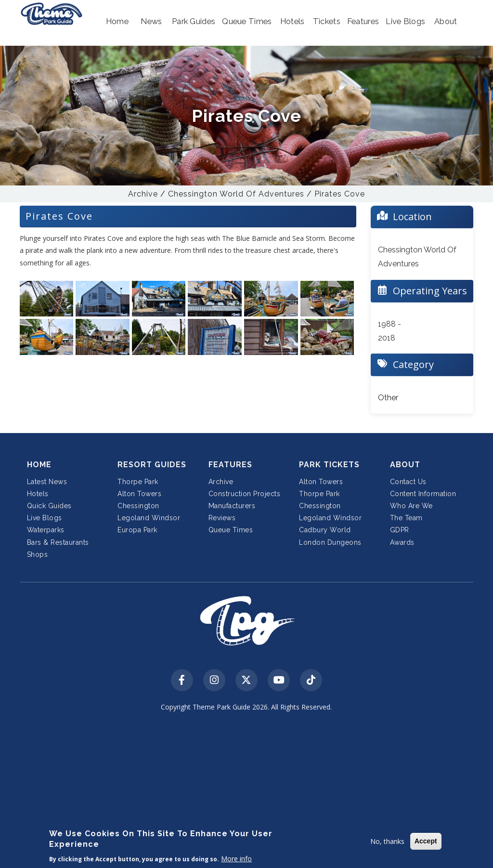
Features (230, 465)
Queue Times (231, 530)
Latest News (47, 482)
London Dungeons (330, 542)
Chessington (138, 506)
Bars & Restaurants (58, 542)
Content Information (423, 494)
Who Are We (411, 506)
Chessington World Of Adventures (236, 194)
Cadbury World (325, 530)
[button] (117, 22)
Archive (143, 194)
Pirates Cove (340, 194)
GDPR (400, 530)
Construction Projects (245, 494)
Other (388, 398)
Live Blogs (45, 518)
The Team (406, 518)
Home (39, 465)
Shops (38, 554)
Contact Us (408, 482)
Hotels (38, 494)
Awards (402, 542)
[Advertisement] (247, 792)
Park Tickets (329, 465)
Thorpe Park (138, 482)
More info (236, 859)
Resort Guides (152, 465)
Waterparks (46, 530)
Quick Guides (49, 506)
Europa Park (137, 530)
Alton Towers (139, 494)
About (405, 465)
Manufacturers (232, 506)
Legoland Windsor (149, 518)
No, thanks (387, 841)
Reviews (222, 518)
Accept (426, 841)
